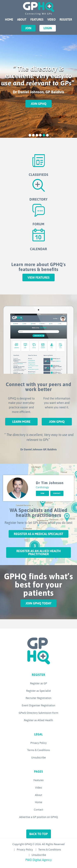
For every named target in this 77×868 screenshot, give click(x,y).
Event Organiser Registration (38, 705)
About (22, 20)
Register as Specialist (38, 691)
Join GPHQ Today (39, 603)
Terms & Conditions (38, 750)
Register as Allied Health (38, 720)
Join (28, 28)
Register (66, 20)
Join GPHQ (38, 104)
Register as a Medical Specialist (38, 534)
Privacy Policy (38, 743)
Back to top (39, 834)
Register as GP (39, 683)
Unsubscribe (38, 758)
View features (38, 277)
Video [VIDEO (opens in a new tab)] (52, 20)
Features (37, 20)
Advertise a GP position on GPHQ (38, 817)
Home (9, 20)
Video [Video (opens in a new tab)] (38, 788)
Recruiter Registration (38, 698)
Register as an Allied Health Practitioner (39, 553)
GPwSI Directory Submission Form (38, 713)
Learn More (21, 422)
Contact (38, 810)
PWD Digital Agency (39, 860)
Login (48, 28)
